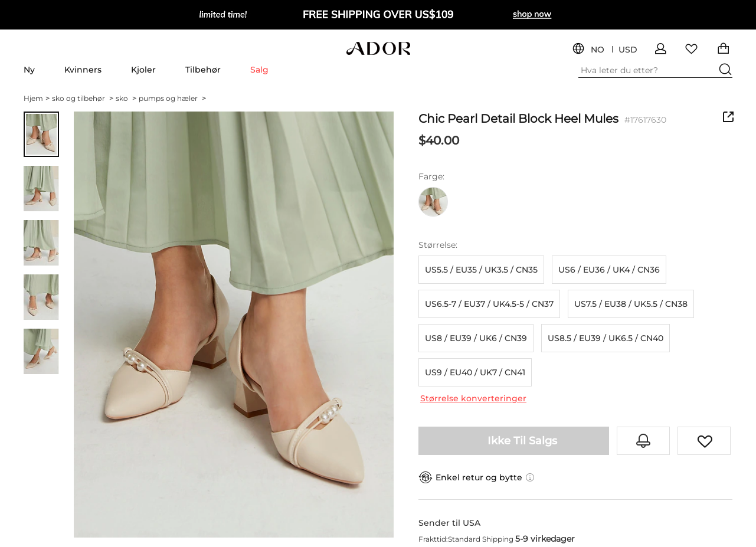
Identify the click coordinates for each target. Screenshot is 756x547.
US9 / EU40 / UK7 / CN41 (475, 372)
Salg (259, 70)
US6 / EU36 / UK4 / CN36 (609, 270)
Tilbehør (203, 70)
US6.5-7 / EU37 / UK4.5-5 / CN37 (489, 304)
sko (126, 98)
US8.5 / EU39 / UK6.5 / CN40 (606, 338)
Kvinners (83, 70)
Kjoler (143, 70)
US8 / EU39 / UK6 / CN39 (476, 338)
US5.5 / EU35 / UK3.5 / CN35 (481, 270)
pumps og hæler (172, 98)
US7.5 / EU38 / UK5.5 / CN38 (631, 304)
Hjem (37, 98)
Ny (29, 70)
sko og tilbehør (83, 98)
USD (628, 50)
